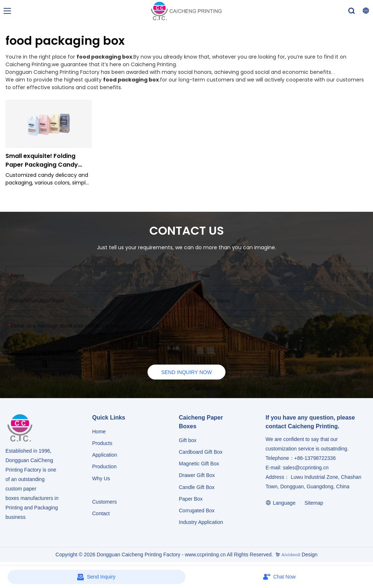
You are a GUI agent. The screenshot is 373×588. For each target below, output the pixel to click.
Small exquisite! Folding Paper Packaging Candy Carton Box (42, 160)
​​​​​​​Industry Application (201, 523)
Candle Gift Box (197, 488)
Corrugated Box (197, 511)
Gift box (188, 441)
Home (99, 432)
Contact (101, 514)
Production (104, 467)
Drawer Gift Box (197, 476)
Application (105, 455)
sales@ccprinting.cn (306, 468)
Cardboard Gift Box (201, 452)
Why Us (101, 479)
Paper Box (191, 499)
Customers (105, 502)
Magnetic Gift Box (199, 464)
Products (103, 444)
